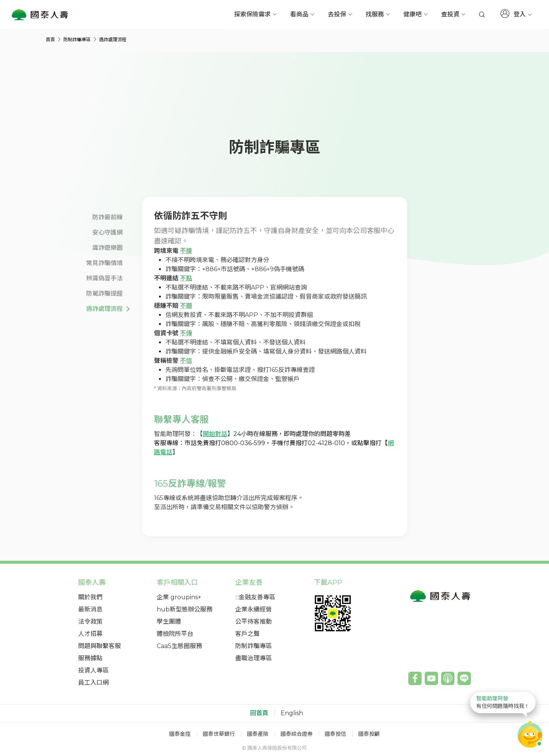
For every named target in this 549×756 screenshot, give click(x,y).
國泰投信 (335, 734)
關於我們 (90, 597)
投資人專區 (93, 670)
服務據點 (90, 658)
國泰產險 (258, 734)
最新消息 (90, 609)
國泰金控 (180, 734)
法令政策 (90, 622)
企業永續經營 (254, 609)
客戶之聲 (247, 634)
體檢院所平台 (175, 634)
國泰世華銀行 (219, 734)
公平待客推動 (254, 622)
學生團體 (169, 622)
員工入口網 (93, 683)
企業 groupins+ (179, 597)
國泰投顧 (369, 734)
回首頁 (259, 713)
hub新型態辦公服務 (185, 609)
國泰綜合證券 (297, 734)
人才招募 (90, 634)
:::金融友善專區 (255, 597)
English (292, 713)
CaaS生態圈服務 (179, 646)
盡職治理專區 (254, 658)
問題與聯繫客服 (100, 646)
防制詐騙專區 (254, 646)
